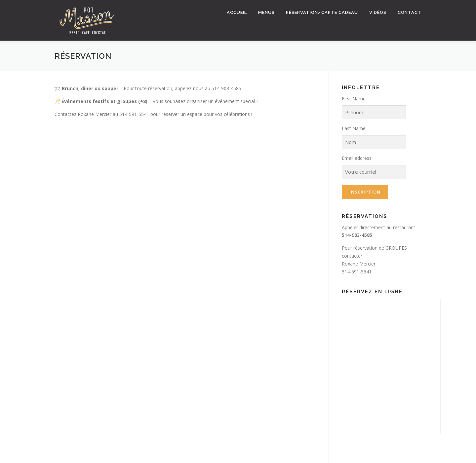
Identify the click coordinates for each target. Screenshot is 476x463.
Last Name (354, 128)
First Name (354, 99)
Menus (266, 12)
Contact (410, 12)
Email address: (357, 158)
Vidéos (378, 12)
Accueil (237, 12)
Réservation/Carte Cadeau (322, 12)
